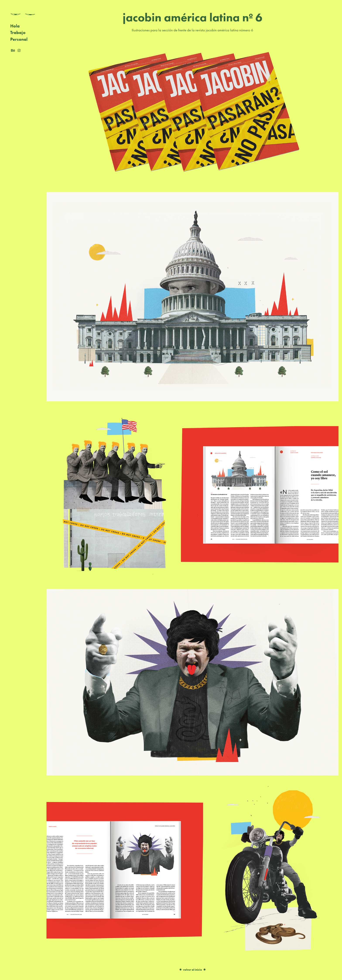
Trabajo (18, 32)
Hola (15, 26)
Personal (19, 39)
